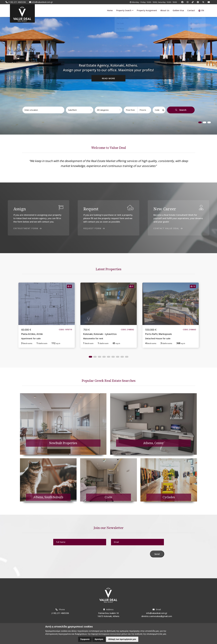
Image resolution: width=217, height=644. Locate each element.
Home (110, 10)
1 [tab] (200, 122)
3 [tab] (209, 122)
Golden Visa (178, 10)
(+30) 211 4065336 (60, 613)
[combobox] (42, 110)
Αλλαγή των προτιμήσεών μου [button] (122, 639)
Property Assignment (147, 10)
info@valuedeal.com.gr (157, 613)
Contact (191, 10)
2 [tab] (205, 122)
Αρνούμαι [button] (99, 639)
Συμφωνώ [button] (85, 639)
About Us (165, 10)
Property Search (125, 10)
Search (181, 110)
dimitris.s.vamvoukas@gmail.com (157, 616)
